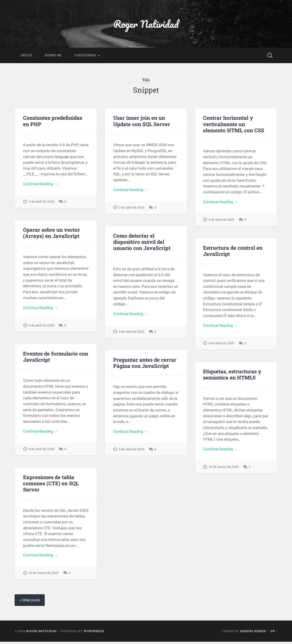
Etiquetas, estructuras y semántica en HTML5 (232, 376)
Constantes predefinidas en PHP (53, 121)
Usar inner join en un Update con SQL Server (142, 121)
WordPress (94, 633)
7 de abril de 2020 (41, 202)
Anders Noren (253, 633)
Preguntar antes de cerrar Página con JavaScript (145, 364)
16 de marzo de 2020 (44, 575)
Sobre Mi (53, 56)
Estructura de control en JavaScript (233, 252)
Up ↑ (274, 633)
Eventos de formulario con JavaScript (56, 358)
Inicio (27, 56)
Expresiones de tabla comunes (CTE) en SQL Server (51, 485)
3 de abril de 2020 (132, 451)
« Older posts (30, 602)
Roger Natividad (146, 24)
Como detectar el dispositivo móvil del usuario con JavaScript (142, 243)
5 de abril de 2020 (221, 220)
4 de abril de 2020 (132, 333)
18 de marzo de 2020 (224, 469)
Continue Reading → (40, 185)
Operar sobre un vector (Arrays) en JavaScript (51, 234)
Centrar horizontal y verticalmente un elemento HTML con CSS (234, 124)
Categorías (85, 56)
